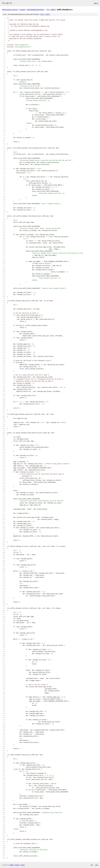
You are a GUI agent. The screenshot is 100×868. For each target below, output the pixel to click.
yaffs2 (53, 10)
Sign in (96, 3)
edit (48, 14)
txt (92, 865)
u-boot (22, 10)
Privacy (17, 865)
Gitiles (12, 865)
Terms (23, 865)
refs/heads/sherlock (35, 10)
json (96, 865)
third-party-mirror (10, 10)
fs (48, 10)
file (42, 14)
